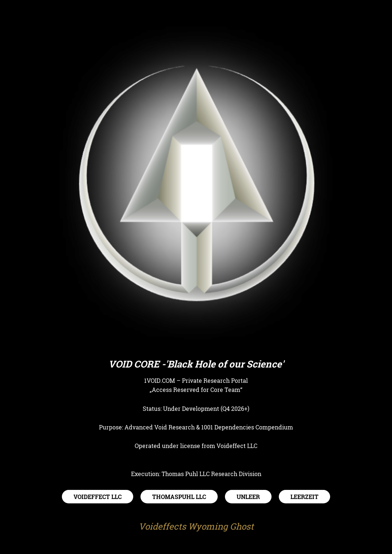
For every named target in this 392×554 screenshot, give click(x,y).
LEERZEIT (304, 497)
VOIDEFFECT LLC (98, 497)
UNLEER (248, 497)
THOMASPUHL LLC (179, 497)
